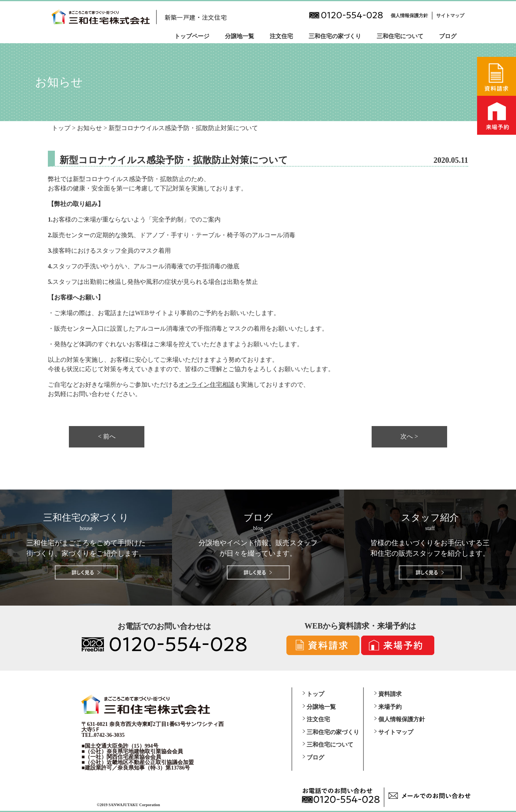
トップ (315, 694)
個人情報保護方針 (409, 16)
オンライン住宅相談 (207, 385)
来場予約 (390, 707)
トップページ (192, 36)
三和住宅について (400, 36)
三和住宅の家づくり (335, 36)
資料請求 (390, 694)
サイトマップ (450, 16)
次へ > (409, 437)
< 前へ (107, 437)
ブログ (448, 36)
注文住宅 (281, 36)
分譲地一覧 (240, 36)
